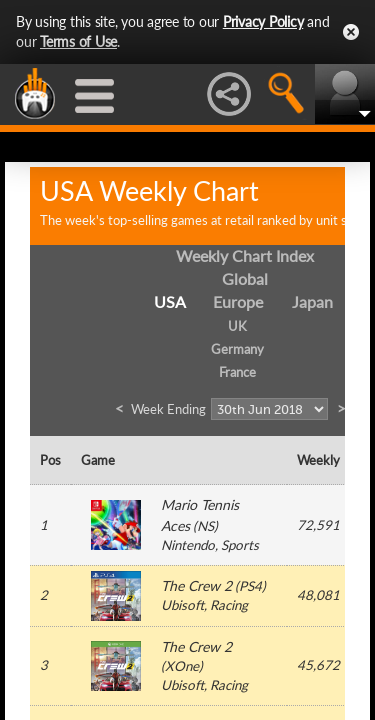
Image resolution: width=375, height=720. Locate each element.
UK (237, 326)
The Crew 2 (196, 585)
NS (205, 526)
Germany (237, 349)
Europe (238, 301)
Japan (312, 301)
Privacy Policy (263, 21)
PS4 (250, 586)
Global (245, 278)
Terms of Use (78, 41)
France (237, 372)
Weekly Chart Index (245, 255)
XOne (182, 666)
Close (351, 32)
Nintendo (188, 545)
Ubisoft (182, 605)
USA (170, 301)
